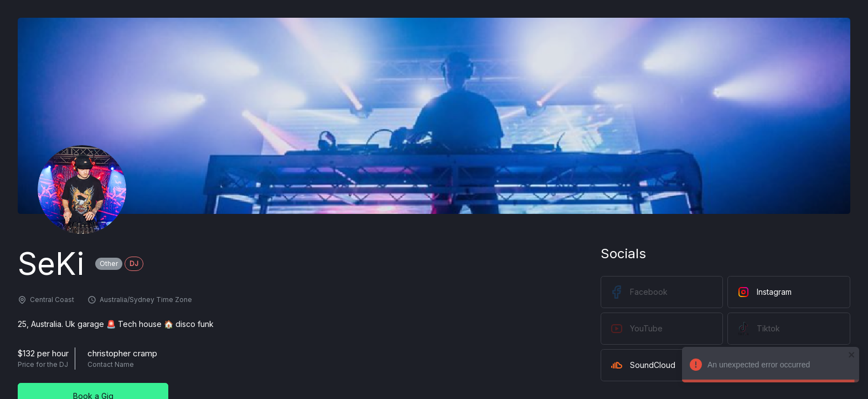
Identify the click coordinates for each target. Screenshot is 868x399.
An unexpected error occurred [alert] (768, 366)
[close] (849, 355)
